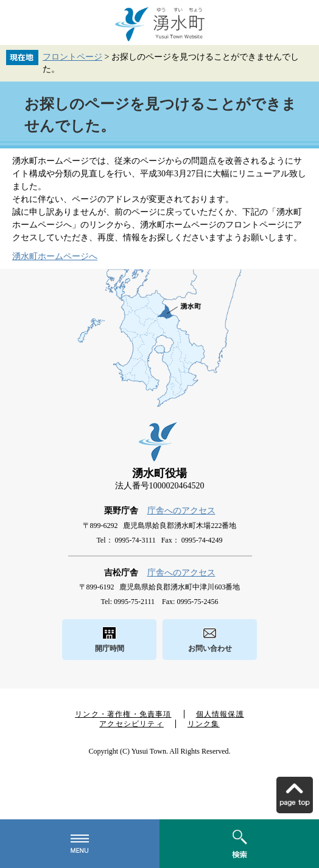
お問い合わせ (210, 648)
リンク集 (204, 724)
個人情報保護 (220, 714)
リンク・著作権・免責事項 (123, 714)
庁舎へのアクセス (181, 511)
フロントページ (72, 57)
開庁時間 (110, 648)
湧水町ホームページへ (55, 256)
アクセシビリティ (131, 724)
